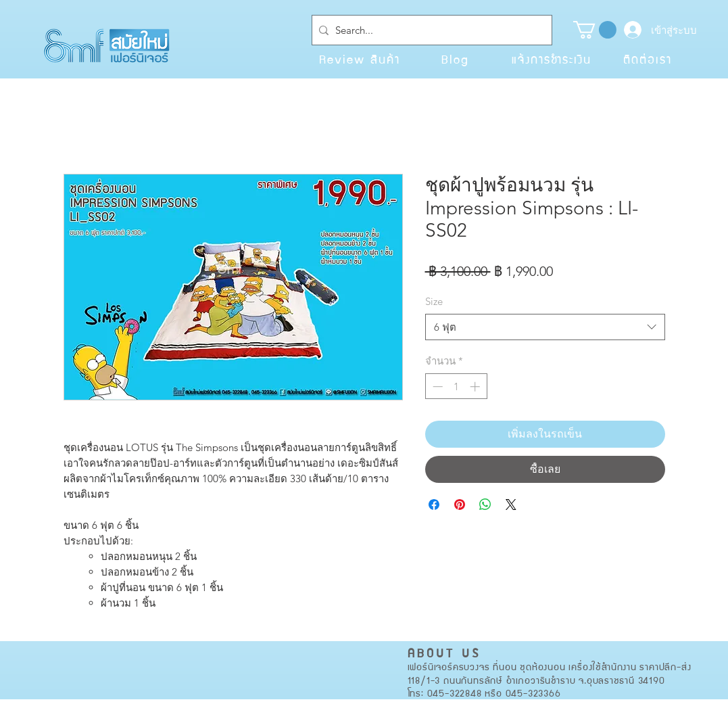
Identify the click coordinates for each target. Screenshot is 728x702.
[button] (595, 30)
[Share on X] (511, 505)
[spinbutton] (456, 387)
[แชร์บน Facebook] (434, 505)
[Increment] (476, 387)
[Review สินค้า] (360, 59)
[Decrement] (436, 387)
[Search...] (429, 30)
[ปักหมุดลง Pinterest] (460, 505)
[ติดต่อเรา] (648, 59)
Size (434, 301)
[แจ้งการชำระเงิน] (552, 59)
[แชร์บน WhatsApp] (485, 505)
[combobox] (545, 327)
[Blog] (456, 59)
